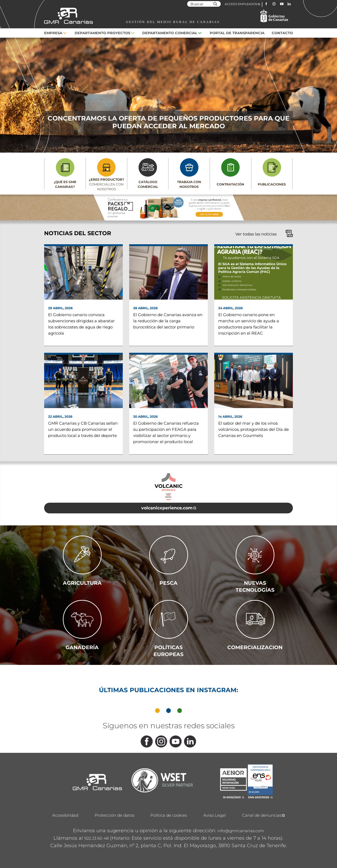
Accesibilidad (65, 815)
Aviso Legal (215, 815)
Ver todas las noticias (264, 234)
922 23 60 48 (96, 838)
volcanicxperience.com (167, 508)
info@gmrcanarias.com (241, 831)
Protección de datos (114, 815)
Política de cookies (169, 815)
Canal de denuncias (262, 815)
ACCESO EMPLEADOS (241, 4)
